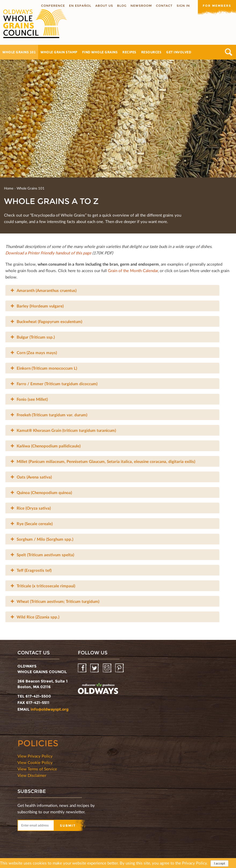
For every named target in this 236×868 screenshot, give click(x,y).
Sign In (183, 6)
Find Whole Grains (100, 52)
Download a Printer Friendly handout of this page (49, 253)
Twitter (95, 668)
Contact (164, 6)
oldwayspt (98, 689)
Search (229, 52)
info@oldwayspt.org (50, 709)
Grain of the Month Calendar (133, 270)
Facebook (83, 668)
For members (217, 6)
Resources (151, 52)
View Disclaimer (32, 775)
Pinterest (120, 668)
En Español (80, 6)
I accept (219, 864)
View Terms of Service (37, 769)
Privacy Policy (194, 863)
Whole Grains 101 (19, 52)
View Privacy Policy (35, 756)
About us (104, 6)
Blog (122, 6)
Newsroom (141, 6)
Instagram (108, 668)
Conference (53, 6)
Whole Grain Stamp (59, 52)
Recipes (129, 52)
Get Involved (179, 52)
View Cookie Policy (35, 762)
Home (9, 188)
